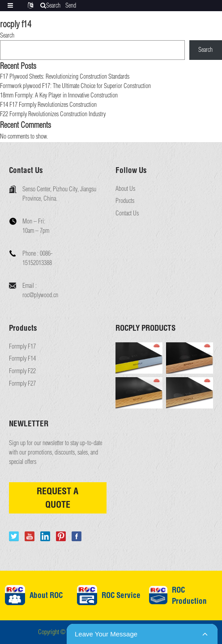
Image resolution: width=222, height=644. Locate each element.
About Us (125, 189)
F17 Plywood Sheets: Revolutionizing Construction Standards (65, 76)
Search (7, 35)
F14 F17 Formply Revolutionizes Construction (48, 105)
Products (125, 201)
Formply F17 (22, 347)
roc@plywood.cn (40, 295)
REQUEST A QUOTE (58, 498)
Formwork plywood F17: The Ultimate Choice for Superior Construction (75, 86)
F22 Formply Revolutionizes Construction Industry (53, 114)
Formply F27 (22, 384)
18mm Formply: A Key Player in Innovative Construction (59, 95)
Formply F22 (22, 371)
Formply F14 (22, 359)
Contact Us (127, 213)
